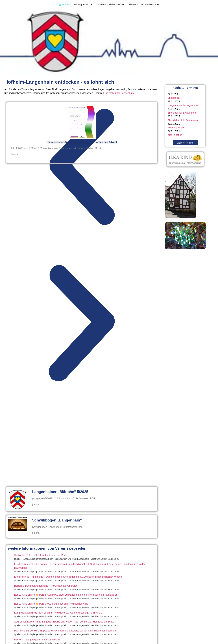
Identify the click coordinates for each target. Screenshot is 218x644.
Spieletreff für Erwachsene (182, 113)
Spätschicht (174, 98)
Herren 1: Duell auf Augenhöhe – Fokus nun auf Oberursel (46, 586)
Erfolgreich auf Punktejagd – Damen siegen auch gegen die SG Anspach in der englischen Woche (68, 577)
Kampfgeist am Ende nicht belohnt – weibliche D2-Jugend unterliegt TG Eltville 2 (58, 613)
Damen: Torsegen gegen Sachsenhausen (37, 640)
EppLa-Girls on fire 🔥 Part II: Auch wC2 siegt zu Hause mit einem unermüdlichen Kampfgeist (65, 595)
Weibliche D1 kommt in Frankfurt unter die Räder (41, 555)
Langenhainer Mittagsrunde (183, 105)
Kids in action (175, 135)
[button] (82, 168)
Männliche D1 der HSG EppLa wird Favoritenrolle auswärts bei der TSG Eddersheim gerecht (65, 631)
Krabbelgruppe (176, 128)
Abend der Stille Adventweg (183, 120)
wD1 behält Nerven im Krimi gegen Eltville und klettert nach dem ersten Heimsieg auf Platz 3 (65, 622)
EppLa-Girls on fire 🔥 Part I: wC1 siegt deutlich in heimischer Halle (51, 604)
